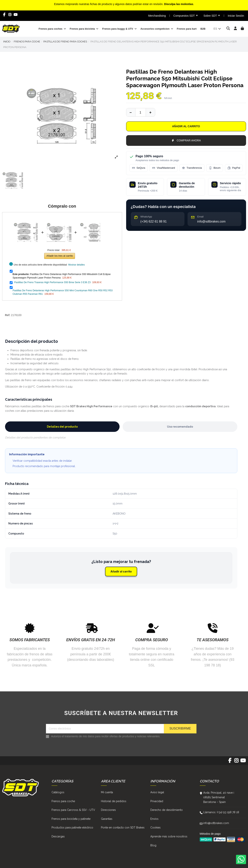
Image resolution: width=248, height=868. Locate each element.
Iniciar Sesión (236, 16)
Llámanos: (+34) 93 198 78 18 (221, 812)
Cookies (155, 828)
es (217, 29)
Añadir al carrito (186, 126)
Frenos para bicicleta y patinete (71, 819)
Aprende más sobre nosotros (169, 836)
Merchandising (157, 16)
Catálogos (58, 792)
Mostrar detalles (76, 265)
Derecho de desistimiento (167, 810)
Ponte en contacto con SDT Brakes (123, 828)
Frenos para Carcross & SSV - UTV (73, 810)
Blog (153, 845)
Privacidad (157, 801)
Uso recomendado (180, 427)
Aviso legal (157, 792)
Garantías (107, 819)
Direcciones (108, 810)
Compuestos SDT (186, 16)
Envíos (154, 819)
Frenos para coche (63, 801)
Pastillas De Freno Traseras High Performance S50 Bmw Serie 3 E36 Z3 (52, 282)
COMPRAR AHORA (186, 140)
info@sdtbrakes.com (216, 823)
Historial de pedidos (114, 801)
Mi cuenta (107, 792)
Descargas (58, 836)
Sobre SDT (212, 16)
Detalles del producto (62, 427)
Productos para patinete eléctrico (72, 828)
